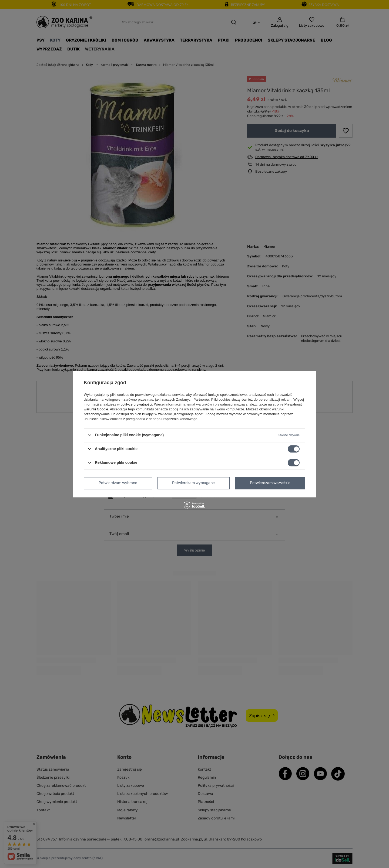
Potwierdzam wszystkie (270, 483)
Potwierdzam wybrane (118, 483)
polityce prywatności (136, 404)
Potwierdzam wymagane (193, 483)
